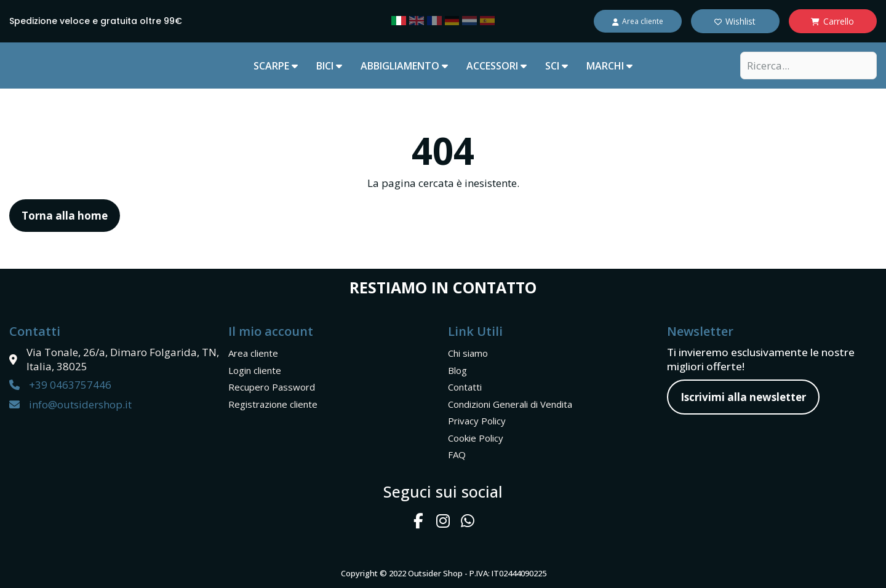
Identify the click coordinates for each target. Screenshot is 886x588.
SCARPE (276, 66)
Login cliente (255, 370)
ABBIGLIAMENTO (404, 66)
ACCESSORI (497, 66)
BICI (329, 66)
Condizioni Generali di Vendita (510, 404)
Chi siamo (468, 353)
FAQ (457, 455)
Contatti (465, 387)
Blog (457, 370)
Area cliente (253, 353)
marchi (609, 66)
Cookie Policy (476, 438)
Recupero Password (272, 387)
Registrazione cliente (273, 404)
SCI (557, 66)
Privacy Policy (477, 421)
